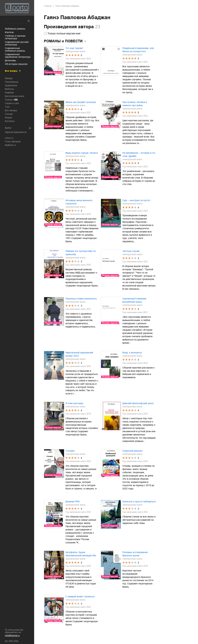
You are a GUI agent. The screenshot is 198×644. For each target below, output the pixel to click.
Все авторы (11, 110)
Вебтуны (9, 89)
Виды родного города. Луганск (82, 153)
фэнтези (9, 32)
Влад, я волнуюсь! (132, 353)
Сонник (9, 114)
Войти (8, 128)
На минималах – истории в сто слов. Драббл (139, 154)
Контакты (10, 121)
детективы (10, 60)
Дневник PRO (73, 502)
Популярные (12, 82)
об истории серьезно (16, 64)
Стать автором (13, 142)
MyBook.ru (10, 145)
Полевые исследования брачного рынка (135, 554)
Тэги (7, 107)
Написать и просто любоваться (139, 502)
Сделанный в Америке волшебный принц (134, 300)
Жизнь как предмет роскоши (81, 102)
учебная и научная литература (15, 37)
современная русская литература (17, 43)
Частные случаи (131, 251)
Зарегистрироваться (16, 132)
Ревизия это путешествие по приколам (81, 253)
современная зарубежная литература (18, 56)
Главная (48, 6)
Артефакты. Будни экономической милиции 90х (81, 554)
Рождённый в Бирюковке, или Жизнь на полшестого (138, 50)
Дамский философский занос (138, 403)
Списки (9, 100)
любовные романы (15, 29)
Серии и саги (12, 103)
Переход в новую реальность (81, 299)
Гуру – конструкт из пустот (136, 200)
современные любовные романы (15, 49)
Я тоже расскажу (74, 403)
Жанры (9, 78)
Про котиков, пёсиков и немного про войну (135, 104)
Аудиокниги (11, 85)
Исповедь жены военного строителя (79, 202)
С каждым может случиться (80, 597)
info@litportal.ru (12, 635)
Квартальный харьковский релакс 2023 (79, 354)
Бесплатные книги (15, 96)
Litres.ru (9, 138)
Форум (8, 118)
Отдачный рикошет (133, 451)
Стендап (70, 451)
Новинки (9, 93)
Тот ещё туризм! (74, 48)
